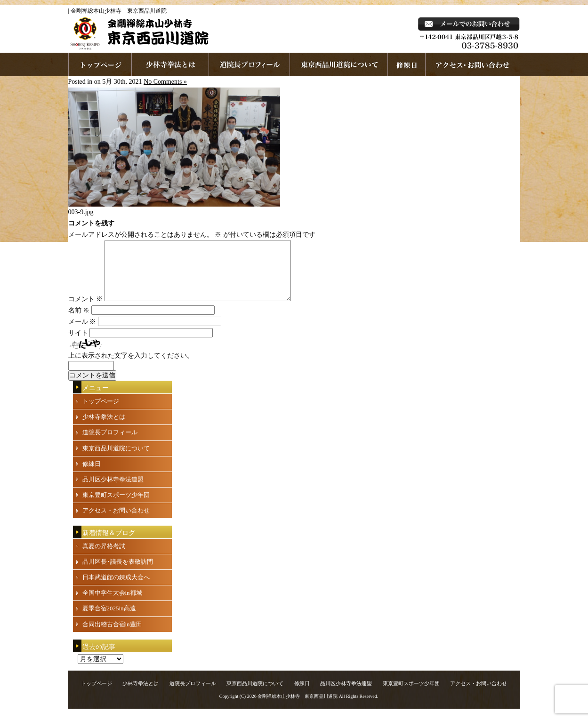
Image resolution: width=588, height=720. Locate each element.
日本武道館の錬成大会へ (116, 588)
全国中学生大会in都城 (112, 604)
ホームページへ (100, 64)
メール (82, 333)
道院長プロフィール (250, 64)
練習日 (407, 64)
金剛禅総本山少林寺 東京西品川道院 (298, 708)
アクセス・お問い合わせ (116, 522)
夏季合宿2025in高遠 (109, 620)
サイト (78, 344)
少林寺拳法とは (170, 64)
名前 (79, 322)
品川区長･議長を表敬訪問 (118, 573)
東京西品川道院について (339, 64)
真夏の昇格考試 (104, 557)
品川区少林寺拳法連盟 (113, 491)
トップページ (101, 412)
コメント (86, 310)
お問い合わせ (473, 64)
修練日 (92, 475)
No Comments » (165, 82)
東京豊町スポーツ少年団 (116, 506)
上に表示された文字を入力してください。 (131, 367)
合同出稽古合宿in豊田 (112, 636)
